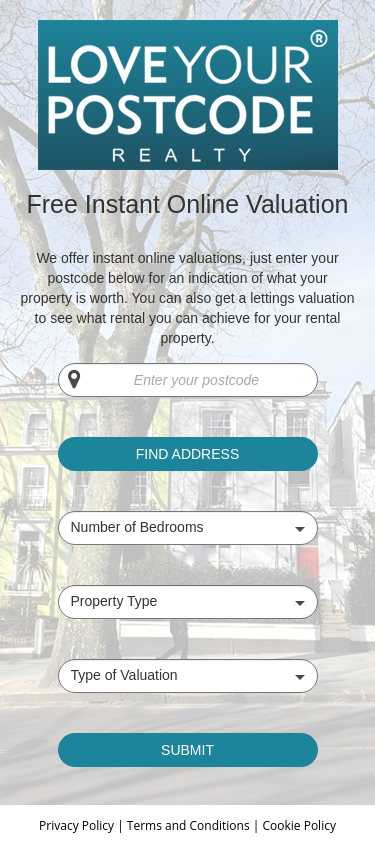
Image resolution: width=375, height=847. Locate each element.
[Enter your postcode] (188, 380)
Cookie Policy (298, 825)
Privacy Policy (78, 825)
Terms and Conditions (188, 825)
